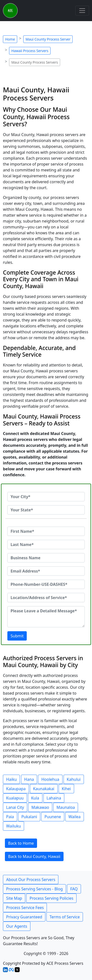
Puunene (53, 817)
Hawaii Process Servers (30, 51)
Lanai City (15, 807)
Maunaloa (66, 807)
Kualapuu (15, 798)
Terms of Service (65, 917)
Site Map (14, 898)
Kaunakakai (44, 789)
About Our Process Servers (31, 880)
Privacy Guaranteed (24, 917)
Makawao (40, 807)
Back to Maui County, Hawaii (34, 856)
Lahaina (54, 798)
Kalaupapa (16, 789)
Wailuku (13, 826)
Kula (35, 798)
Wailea (75, 817)
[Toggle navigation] (82, 11)
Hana (29, 779)
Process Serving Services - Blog (34, 889)
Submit (17, 636)
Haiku (11, 779)
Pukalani (29, 817)
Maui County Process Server (48, 39)
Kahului (74, 779)
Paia (10, 817)
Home (10, 39)
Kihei (66, 789)
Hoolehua (50, 779)
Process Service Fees (25, 908)
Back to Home (21, 843)
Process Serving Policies (51, 898)
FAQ (74, 889)
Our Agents (17, 926)
